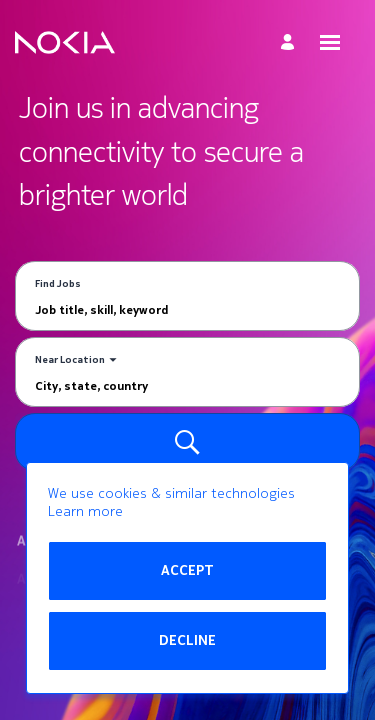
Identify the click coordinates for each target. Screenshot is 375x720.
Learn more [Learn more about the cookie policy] (85, 511)
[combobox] (187, 309)
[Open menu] (330, 42)
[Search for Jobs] (187, 442)
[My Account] (290, 42)
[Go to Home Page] (65, 43)
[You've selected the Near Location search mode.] (76, 360)
